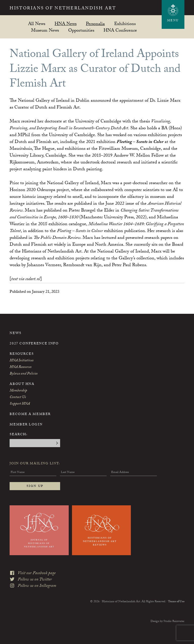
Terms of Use (176, 602)
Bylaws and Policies (23, 374)
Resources (22, 354)
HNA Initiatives (21, 361)
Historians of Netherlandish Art (63, 9)
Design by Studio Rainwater (167, 621)
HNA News (66, 24)
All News (37, 24)
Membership (18, 391)
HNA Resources (20, 367)
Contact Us (18, 398)
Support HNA (20, 404)
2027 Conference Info (34, 344)
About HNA (22, 384)
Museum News (45, 30)
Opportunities (81, 30)
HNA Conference (120, 30)
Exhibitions (125, 24)
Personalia (95, 24)
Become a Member (30, 414)
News (15, 334)
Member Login (26, 425)
